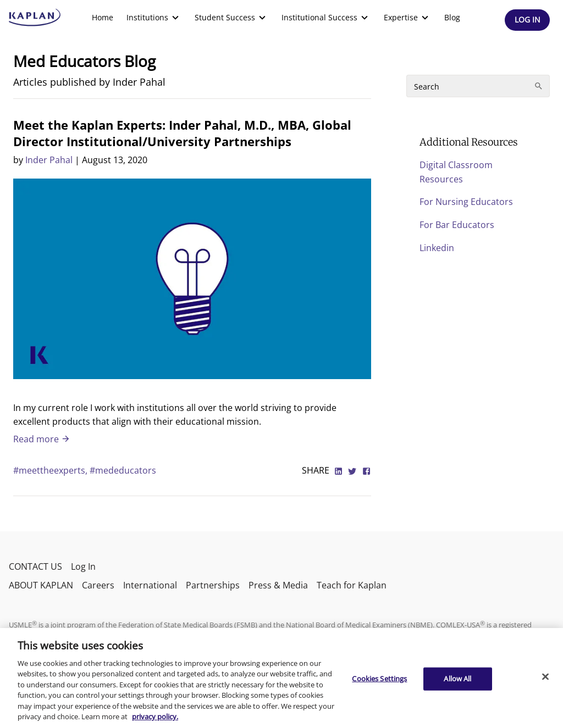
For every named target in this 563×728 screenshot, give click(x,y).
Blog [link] (452, 17)
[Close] (545, 676)
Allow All (457, 679)
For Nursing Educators (466, 202)
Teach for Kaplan (352, 585)
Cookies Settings (379, 679)
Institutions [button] (154, 18)
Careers (98, 585)
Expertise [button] (407, 18)
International (150, 585)
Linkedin (437, 248)
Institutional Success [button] (326, 18)
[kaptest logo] (35, 18)
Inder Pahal (49, 160)
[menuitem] (103, 18)
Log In (83, 566)
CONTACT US (35, 566)
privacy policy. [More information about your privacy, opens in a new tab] (155, 716)
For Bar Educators (457, 225)
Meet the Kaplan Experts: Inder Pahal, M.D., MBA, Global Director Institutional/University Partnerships (182, 133)
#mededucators (123, 470)
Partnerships (213, 585)
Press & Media (278, 585)
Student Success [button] (231, 18)
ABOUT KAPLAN (41, 585)
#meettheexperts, (51, 470)
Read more (42, 439)
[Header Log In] (527, 20)
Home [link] (103, 17)
